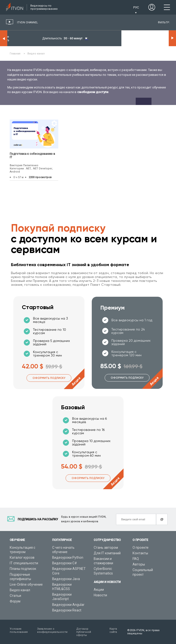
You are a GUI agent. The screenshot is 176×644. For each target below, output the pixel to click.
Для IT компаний (107, 553)
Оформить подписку (49, 378)
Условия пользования (19, 630)
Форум (15, 601)
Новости (100, 595)
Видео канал (20, 590)
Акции (99, 590)
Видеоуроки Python (68, 557)
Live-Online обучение (26, 584)
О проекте (141, 548)
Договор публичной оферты (84, 632)
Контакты (140, 553)
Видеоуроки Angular (68, 605)
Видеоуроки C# (65, 563)
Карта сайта (113, 630)
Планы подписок (23, 569)
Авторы (139, 564)
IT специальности (24, 563)
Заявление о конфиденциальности (52, 630)
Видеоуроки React (67, 610)
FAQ (136, 559)
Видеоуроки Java (66, 579)
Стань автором (106, 548)
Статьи (15, 596)
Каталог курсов (22, 557)
